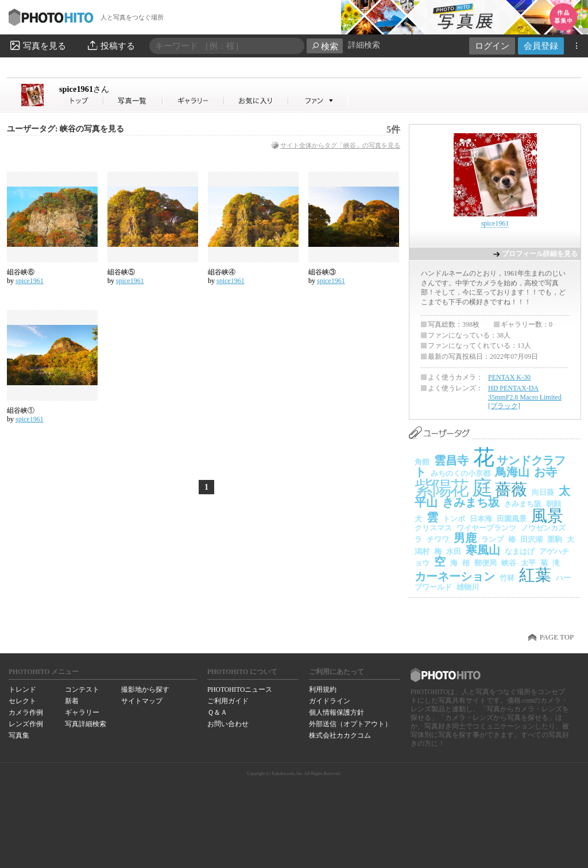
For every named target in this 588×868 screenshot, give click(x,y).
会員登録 (541, 46)
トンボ (454, 519)
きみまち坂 (471, 502)
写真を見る (37, 45)
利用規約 (323, 689)
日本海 (481, 519)
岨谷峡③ (322, 272)
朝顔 (554, 504)
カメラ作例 (26, 712)
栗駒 (555, 539)
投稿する (111, 45)
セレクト (22, 701)
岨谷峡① (21, 410)
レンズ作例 (26, 724)
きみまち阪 (523, 504)
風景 (547, 516)
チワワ (438, 539)
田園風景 (512, 519)
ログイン (492, 46)
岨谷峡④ (222, 272)
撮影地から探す (145, 689)
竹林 (507, 578)
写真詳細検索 (86, 724)
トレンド (22, 689)
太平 (528, 563)
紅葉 (535, 575)
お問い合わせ (228, 724)
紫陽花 (441, 488)
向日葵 (543, 492)
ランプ (492, 539)
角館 (422, 462)
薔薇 (511, 489)
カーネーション (455, 576)
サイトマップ (142, 701)
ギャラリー (82, 712)
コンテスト (82, 689)
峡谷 (509, 563)
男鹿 (465, 538)
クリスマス (433, 528)
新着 (72, 701)
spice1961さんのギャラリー (194, 101)
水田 (454, 551)
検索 (325, 46)
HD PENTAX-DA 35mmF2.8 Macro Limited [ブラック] (525, 397)
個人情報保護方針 (336, 712)
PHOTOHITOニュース (240, 689)
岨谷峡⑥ (21, 272)
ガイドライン (330, 701)
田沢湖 (531, 539)
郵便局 (486, 563)
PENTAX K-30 (509, 377)
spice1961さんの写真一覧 (133, 101)
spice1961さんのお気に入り (256, 101)
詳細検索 (364, 45)
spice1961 (84, 89)
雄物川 (468, 587)
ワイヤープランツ (486, 528)
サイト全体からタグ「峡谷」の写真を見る (340, 145)
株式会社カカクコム (340, 735)
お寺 (546, 472)
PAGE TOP (557, 637)
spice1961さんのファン (318, 101)
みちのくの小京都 (461, 473)
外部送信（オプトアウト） (350, 724)
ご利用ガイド (228, 701)
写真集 (19, 735)
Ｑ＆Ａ (217, 712)
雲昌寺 (451, 460)
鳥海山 (512, 472)
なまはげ (520, 551)
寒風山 (483, 550)
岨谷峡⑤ (121, 272)
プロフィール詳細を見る (540, 254)
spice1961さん (82, 101)
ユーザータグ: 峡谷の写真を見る (65, 129)
